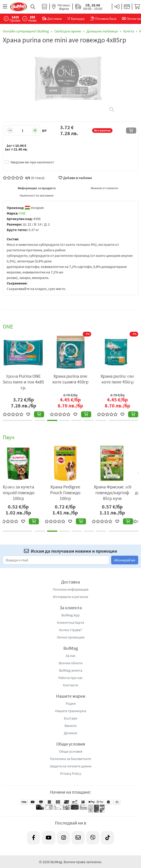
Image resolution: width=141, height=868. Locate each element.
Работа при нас (70, 678)
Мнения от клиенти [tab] (104, 188)
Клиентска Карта (70, 622)
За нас (70, 656)
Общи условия (71, 751)
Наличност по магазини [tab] (37, 195)
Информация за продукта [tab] (37, 188)
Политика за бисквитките (71, 759)
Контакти (70, 685)
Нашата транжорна (71, 711)
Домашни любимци (102, 31)
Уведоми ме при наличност (32, 162)
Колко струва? (70, 630)
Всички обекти (71, 663)
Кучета (128, 31)
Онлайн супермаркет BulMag (26, 31)
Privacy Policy (71, 773)
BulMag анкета (71, 670)
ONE (22, 213)
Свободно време (68, 31)
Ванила (70, 726)
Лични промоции (71, 637)
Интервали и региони (71, 597)
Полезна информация (71, 589)
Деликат (71, 733)
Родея (71, 703)
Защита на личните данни (70, 766)
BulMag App (70, 615)
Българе (71, 718)
